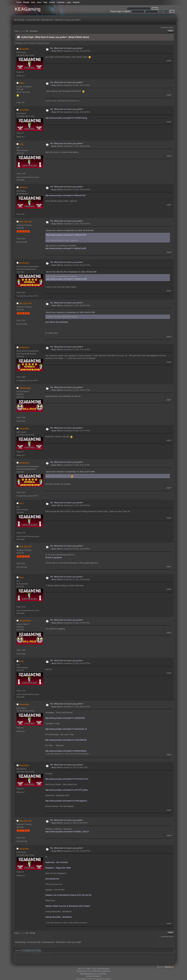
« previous (165, 27)
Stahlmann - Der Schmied (57, 862)
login (119, 11)
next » (171, 27)
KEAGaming (28, 9)
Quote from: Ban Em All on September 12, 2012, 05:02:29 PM (71, 272)
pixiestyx (24, 263)
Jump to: (18, 950)
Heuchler (24, 49)
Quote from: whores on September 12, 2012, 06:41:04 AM (70, 230)
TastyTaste (25, 388)
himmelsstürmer (52, 879)
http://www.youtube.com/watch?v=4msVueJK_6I (66, 729)
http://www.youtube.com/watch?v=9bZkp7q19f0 (66, 248)
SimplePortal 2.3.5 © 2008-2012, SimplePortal (94, 971)
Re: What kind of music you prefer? (67, 48)
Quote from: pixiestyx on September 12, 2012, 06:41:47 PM (70, 312)
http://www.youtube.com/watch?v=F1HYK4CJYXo (67, 779)
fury (21, 144)
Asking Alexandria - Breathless (59, 917)
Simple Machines (103, 969)
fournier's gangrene (54, 558)
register (127, 11)
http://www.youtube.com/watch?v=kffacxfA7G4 (65, 195)
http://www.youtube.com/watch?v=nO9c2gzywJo (66, 801)
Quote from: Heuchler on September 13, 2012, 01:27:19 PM (70, 472)
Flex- (22, 83)
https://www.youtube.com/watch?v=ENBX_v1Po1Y (67, 832)
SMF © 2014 (91, 969)
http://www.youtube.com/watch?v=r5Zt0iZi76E (65, 718)
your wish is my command (57, 322)
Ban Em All (25, 222)
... (22, 31)
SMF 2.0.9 (81, 969)
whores (23, 187)
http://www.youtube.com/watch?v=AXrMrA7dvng (66, 118)
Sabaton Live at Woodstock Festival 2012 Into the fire (68, 895)
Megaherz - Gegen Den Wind (58, 868)
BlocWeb (103, 974)
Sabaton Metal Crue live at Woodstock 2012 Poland (68, 906)
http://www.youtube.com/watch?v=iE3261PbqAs (66, 751)
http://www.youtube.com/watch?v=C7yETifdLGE (66, 740)
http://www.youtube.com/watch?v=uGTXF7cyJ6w (67, 790)
